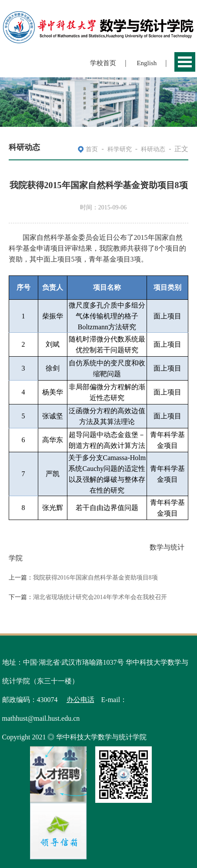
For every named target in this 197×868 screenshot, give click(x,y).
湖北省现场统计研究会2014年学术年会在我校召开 (100, 597)
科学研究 (120, 149)
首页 (92, 149)
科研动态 (153, 149)
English (147, 63)
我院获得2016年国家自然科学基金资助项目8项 (95, 578)
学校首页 (103, 63)
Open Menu (185, 62)
